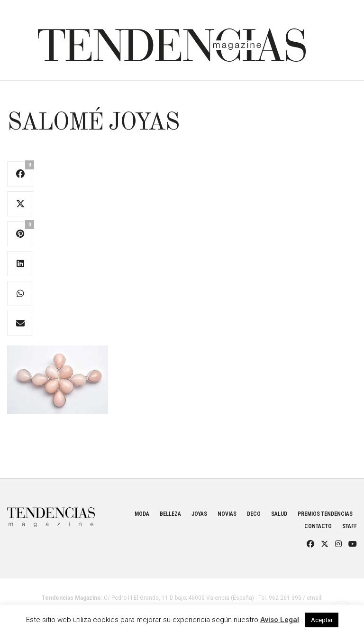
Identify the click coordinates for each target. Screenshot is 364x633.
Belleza (170, 514)
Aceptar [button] (322, 620)
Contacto (318, 526)
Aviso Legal (280, 620)
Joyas (199, 514)
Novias (227, 514)
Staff (350, 526)
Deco (254, 514)
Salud (279, 514)
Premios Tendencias (325, 514)
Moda (142, 514)
